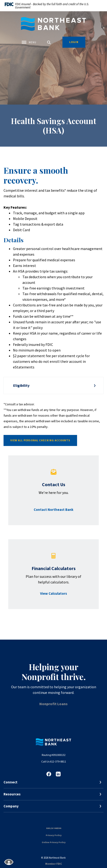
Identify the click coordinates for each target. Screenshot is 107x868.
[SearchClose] (49, 42)
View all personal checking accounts (40, 440)
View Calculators (53, 593)
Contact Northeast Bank (53, 510)
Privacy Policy (54, 835)
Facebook (49, 774)
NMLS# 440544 (54, 828)
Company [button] (11, 806)
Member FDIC (54, 864)
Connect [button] (10, 782)
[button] (53, 385)
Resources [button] (12, 794)
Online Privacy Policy (54, 842)
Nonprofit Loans (53, 704)
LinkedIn (58, 774)
